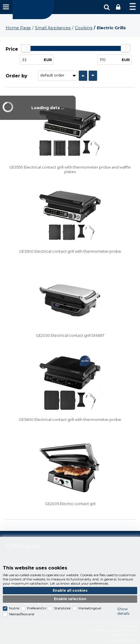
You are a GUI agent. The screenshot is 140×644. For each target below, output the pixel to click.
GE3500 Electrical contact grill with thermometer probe (70, 251)
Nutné (14, 608)
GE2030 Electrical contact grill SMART (70, 335)
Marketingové (90, 608)
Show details (123, 611)
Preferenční (37, 608)
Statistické (62, 608)
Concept (33, 10)
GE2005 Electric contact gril (70, 504)
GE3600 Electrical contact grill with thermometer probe (70, 419)
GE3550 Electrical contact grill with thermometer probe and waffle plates (70, 169)
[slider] (26, 48)
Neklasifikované (22, 614)
